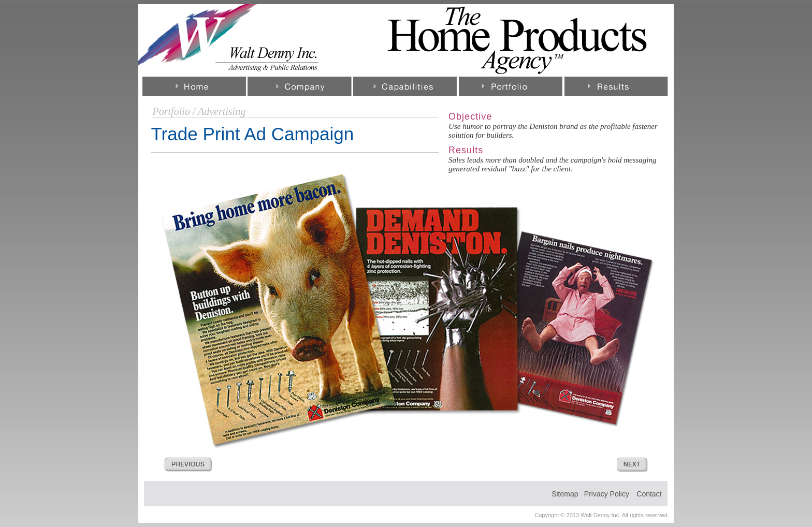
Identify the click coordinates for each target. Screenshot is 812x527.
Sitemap (565, 494)
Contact (649, 494)
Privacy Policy (607, 494)
